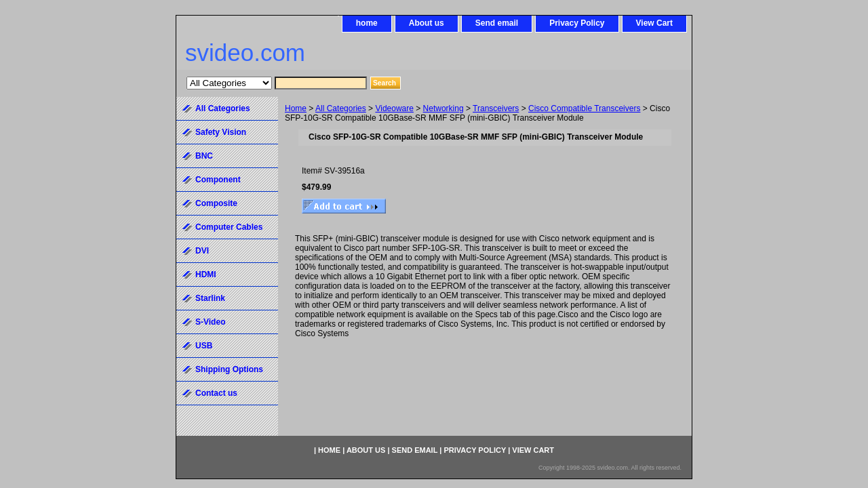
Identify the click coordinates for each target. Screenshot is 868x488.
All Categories (341, 108)
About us (427, 23)
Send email (497, 23)
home (367, 23)
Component (218, 180)
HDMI (206, 274)
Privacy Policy (577, 23)
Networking (443, 108)
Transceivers (496, 108)
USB (204, 346)
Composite (216, 203)
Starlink (210, 298)
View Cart (654, 23)
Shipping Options (229, 369)
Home (296, 108)
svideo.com (245, 53)
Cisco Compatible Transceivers (584, 108)
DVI (202, 251)
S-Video (210, 322)
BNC (204, 156)
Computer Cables (229, 227)
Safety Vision (221, 132)
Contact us (216, 393)
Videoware (394, 108)
